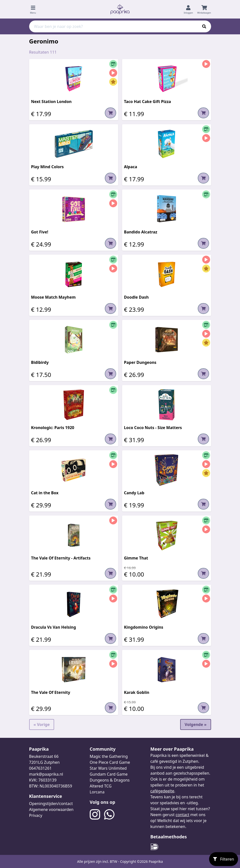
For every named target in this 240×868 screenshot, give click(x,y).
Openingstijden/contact (51, 804)
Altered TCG (101, 786)
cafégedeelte (162, 791)
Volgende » (196, 724)
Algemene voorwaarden (51, 809)
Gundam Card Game (109, 774)
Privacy (36, 815)
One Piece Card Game (110, 762)
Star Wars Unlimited (108, 768)
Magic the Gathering (109, 756)
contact (182, 815)
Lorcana (97, 792)
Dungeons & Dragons (110, 780)
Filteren (224, 859)
